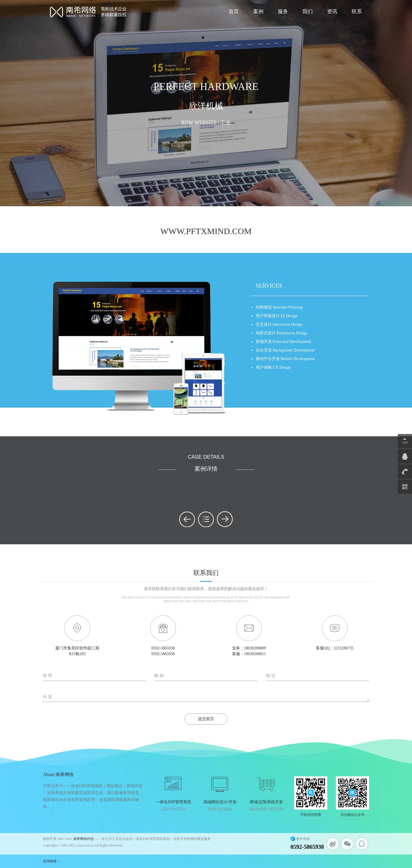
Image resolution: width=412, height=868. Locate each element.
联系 (357, 11)
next (225, 519)
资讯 (332, 11)
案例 (258, 11)
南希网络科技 (84, 839)
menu (206, 519)
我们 (308, 11)
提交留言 (206, 719)
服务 (283, 11)
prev (187, 519)
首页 (234, 11)
